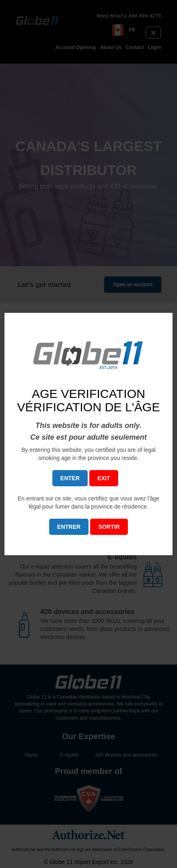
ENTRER (69, 527)
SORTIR (109, 527)
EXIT (104, 478)
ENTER (70, 478)
